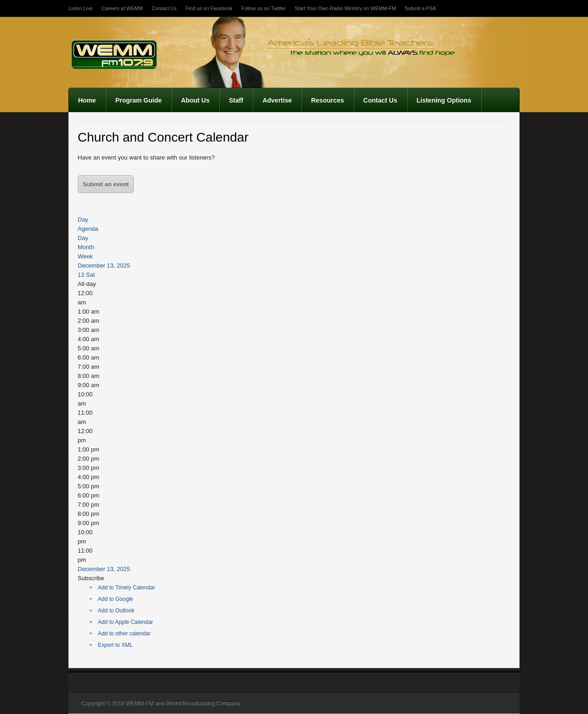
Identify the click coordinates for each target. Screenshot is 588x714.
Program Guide (139, 100)
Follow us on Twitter (263, 8)
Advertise (277, 100)
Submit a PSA (420, 8)
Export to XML (115, 645)
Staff (236, 100)
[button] (91, 578)
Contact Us (164, 8)
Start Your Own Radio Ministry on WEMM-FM (345, 8)
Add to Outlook (116, 611)
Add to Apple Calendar (125, 622)
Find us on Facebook (209, 8)
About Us (195, 100)
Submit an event (106, 184)
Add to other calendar (124, 634)
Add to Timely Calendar (127, 588)
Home (87, 100)
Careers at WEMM (122, 8)
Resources (328, 100)
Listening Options (444, 100)
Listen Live (81, 8)
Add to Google (116, 599)
